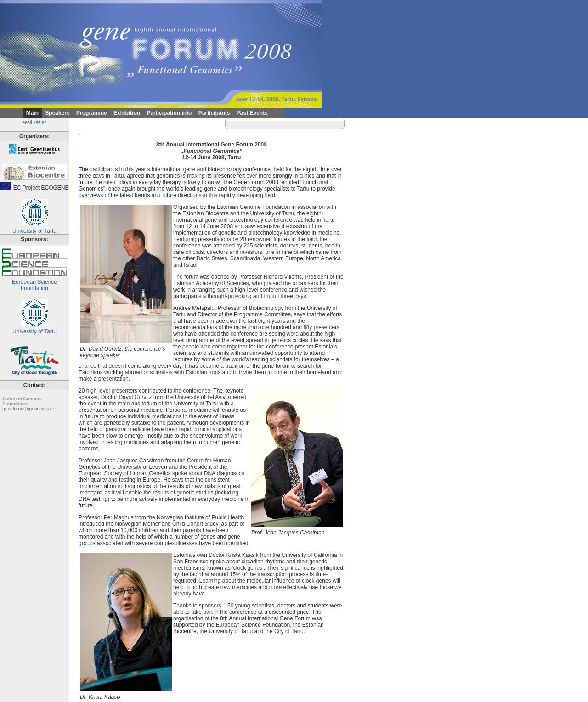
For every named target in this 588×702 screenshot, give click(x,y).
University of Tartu (34, 228)
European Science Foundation (34, 283)
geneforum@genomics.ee (29, 409)
